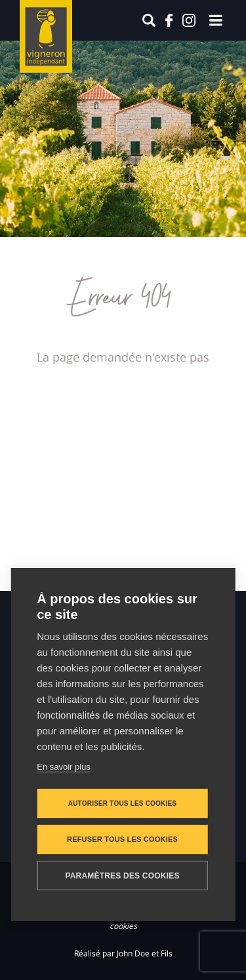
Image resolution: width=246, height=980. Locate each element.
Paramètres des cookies (122, 876)
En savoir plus (64, 767)
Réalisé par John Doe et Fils (123, 953)
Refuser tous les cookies (122, 839)
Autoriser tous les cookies (122, 803)
